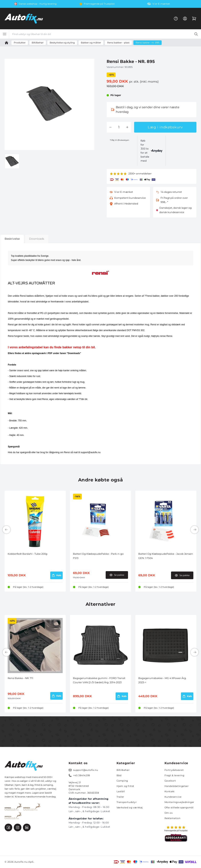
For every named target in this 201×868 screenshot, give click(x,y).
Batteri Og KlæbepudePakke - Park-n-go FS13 (98, 556)
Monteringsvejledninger (179, 802)
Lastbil (121, 791)
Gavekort (170, 781)
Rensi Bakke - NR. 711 (20, 678)
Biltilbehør (123, 770)
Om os (169, 813)
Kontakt (170, 791)
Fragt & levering (174, 775)
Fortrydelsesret (174, 770)
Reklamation (173, 818)
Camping (122, 781)
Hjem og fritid (125, 786)
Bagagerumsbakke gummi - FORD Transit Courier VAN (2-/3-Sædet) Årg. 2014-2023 (99, 680)
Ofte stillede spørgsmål (179, 807)
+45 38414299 (82, 775)
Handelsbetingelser (177, 786)
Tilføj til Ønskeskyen (120, 140)
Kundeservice (173, 797)
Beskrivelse (12, 239)
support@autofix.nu (86, 770)
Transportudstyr (127, 802)
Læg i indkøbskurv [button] (165, 127)
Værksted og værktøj (130, 807)
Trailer (120, 797)
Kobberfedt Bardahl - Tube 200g (28, 554)
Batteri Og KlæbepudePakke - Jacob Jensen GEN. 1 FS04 (166, 556)
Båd (119, 775)
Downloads (37, 239)
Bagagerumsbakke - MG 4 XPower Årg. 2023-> (162, 680)
